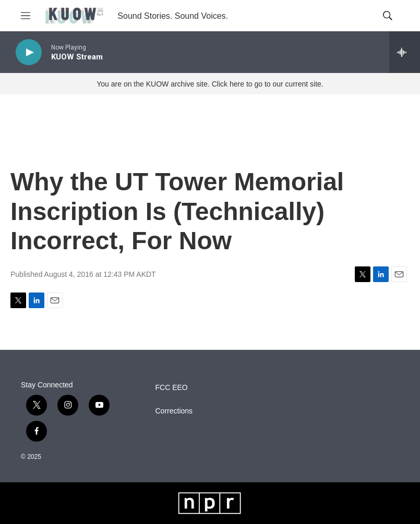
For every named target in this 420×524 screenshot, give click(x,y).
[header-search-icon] (388, 16)
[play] (29, 52)
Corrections (174, 411)
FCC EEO (172, 388)
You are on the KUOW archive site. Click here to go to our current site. (210, 84)
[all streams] (405, 52)
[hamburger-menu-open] (26, 16)
